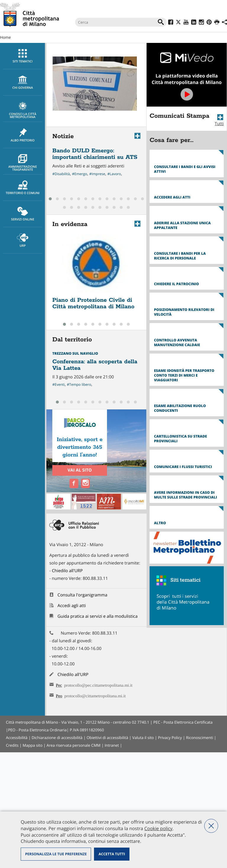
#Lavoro (114, 174)
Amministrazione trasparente (23, 163)
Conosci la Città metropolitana (23, 110)
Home (5, 37)
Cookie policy (158, 828)
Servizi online (23, 214)
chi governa (23, 83)
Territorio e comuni (23, 188)
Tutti (219, 124)
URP (23, 241)
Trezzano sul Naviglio (75, 353)
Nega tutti (211, 826)
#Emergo (80, 174)
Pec (59, 800)
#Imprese (97, 174)
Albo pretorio (23, 135)
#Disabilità (61, 174)
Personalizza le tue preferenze (56, 854)
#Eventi (59, 384)
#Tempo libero (79, 384)
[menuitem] (22, 56)
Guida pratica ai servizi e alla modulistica (98, 732)
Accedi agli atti (72, 721)
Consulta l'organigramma (83, 711)
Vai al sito (80, 470)
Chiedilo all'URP (67, 686)
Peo (59, 811)
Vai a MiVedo (187, 75)
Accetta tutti (112, 854)
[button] (50, 199)
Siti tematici (23, 56)
